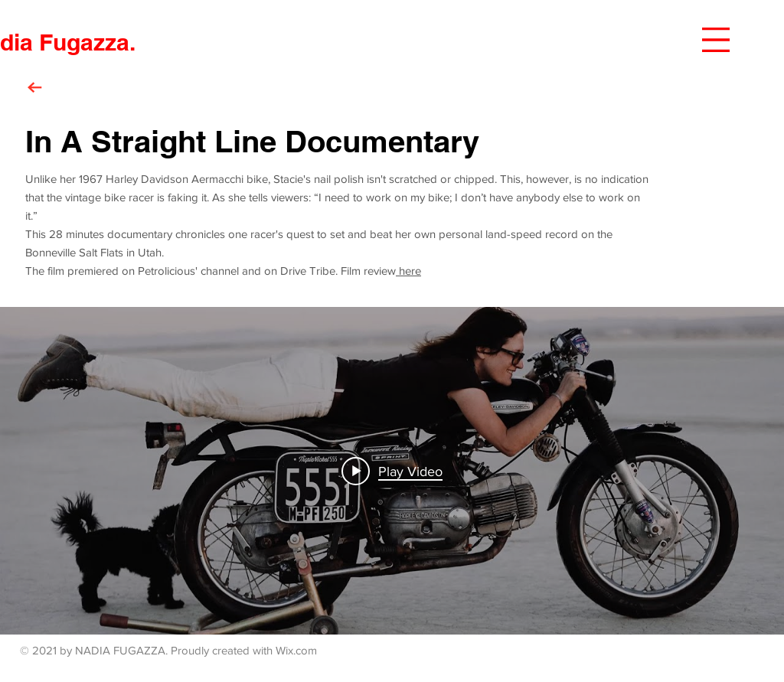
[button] (716, 40)
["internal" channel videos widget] (392, 471)
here (408, 271)
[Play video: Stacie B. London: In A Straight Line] (392, 471)
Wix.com (296, 650)
